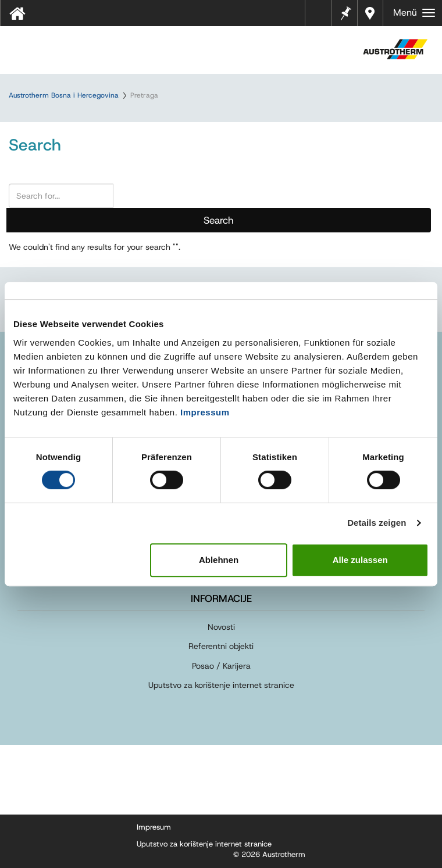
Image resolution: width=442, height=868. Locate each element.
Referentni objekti (221, 646)
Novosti (221, 627)
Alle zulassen (360, 560)
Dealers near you (370, 13)
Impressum (205, 412)
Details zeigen (377, 523)
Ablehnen (219, 560)
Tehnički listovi (321, 17)
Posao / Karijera (221, 666)
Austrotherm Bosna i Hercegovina (64, 95)
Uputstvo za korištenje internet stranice (221, 685)
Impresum (154, 827)
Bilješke (345, 12)
